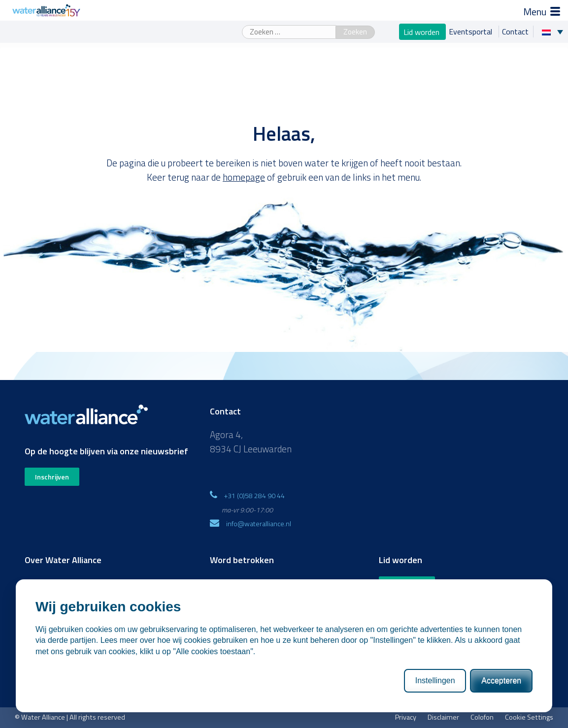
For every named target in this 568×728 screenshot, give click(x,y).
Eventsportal (471, 32)
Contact (515, 32)
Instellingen (435, 681)
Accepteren (501, 681)
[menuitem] (555, 32)
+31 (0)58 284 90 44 (254, 495)
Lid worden (422, 32)
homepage (244, 177)
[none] (555, 32)
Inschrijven (52, 477)
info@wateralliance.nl (259, 523)
